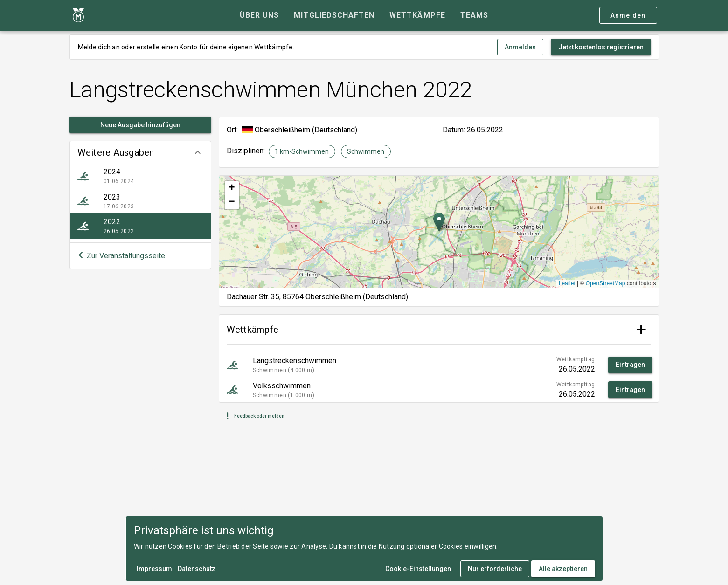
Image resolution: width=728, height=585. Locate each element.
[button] (140, 152)
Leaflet (567, 283)
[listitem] (140, 176)
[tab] (259, 15)
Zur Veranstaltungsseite (126, 256)
